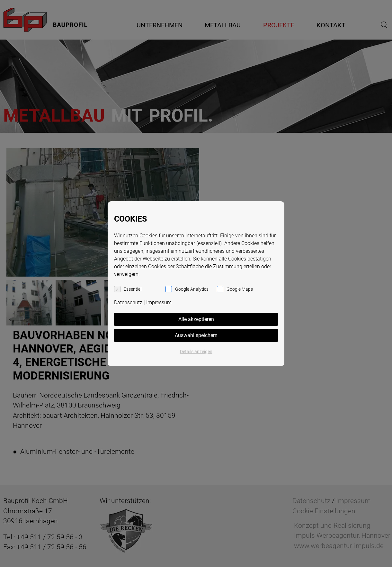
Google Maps (240, 289)
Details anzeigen (196, 352)
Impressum (159, 302)
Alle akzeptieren (196, 319)
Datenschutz (128, 302)
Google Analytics (192, 289)
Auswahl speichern (196, 335)
